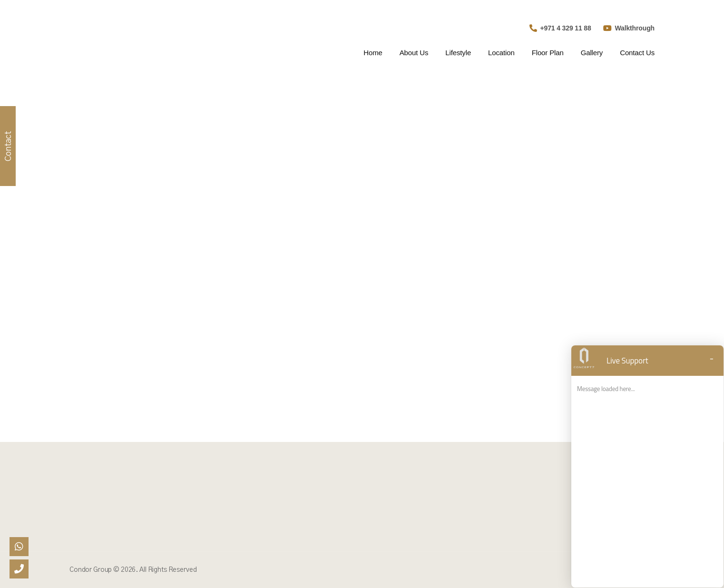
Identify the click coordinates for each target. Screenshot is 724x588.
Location (501, 53)
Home (373, 53)
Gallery (592, 53)
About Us (414, 53)
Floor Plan (548, 53)
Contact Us (637, 53)
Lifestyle (458, 53)
